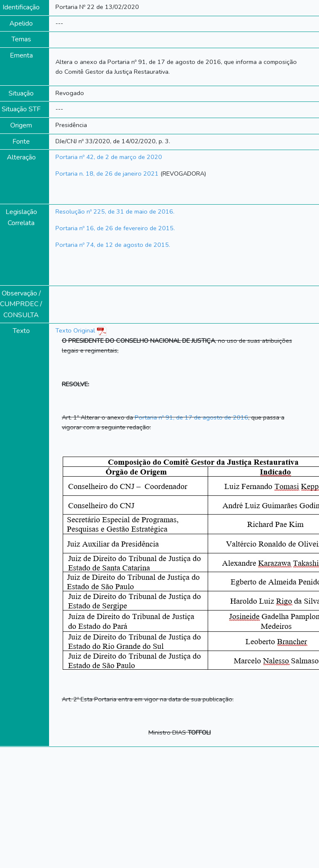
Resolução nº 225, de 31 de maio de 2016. (115, 211)
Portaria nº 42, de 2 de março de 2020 (109, 157)
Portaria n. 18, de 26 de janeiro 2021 (107, 174)
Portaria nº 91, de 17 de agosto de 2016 (191, 417)
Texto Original (75, 330)
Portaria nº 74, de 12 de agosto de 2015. (113, 245)
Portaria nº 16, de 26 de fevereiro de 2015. (115, 228)
